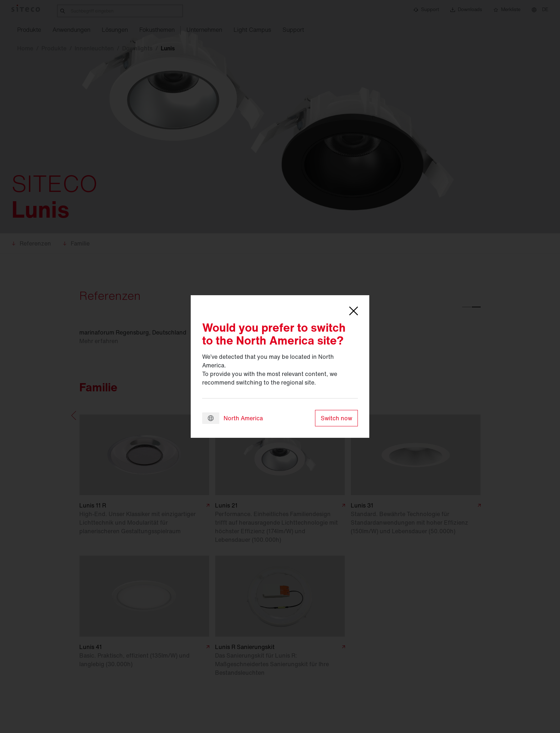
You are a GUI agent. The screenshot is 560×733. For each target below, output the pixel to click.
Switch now (336, 418)
